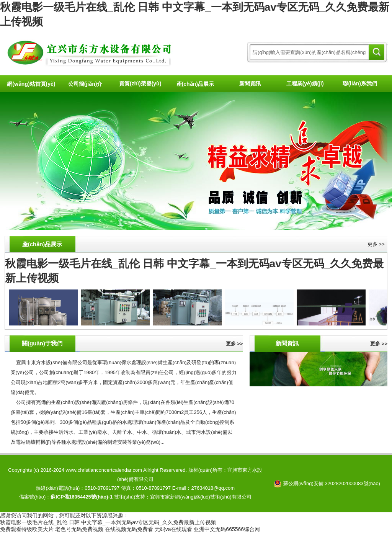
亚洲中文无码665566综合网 (227, 529)
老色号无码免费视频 (79, 529)
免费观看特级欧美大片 (27, 529)
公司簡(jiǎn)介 (85, 84)
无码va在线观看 (174, 529)
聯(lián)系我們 (360, 83)
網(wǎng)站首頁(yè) (31, 84)
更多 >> (376, 244)
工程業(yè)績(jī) (305, 83)
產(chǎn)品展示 (195, 84)
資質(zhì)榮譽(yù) (140, 83)
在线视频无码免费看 (129, 529)
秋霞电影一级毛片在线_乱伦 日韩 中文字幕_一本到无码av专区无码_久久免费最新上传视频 (108, 522)
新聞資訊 (250, 83)
